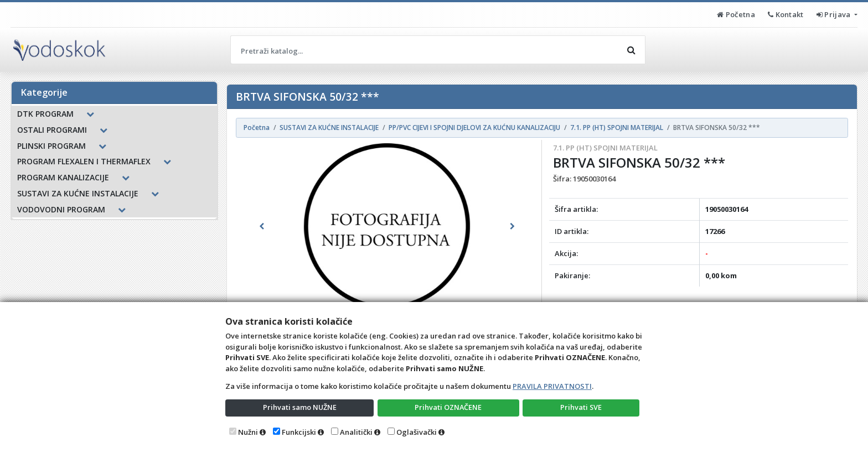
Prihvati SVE (581, 407)
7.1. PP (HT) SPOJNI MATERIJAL (605, 148)
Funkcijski (299, 432)
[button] (262, 226)
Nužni (248, 432)
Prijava (835, 14)
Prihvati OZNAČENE (448, 407)
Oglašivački (417, 432)
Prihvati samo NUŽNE (299, 407)
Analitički (356, 432)
